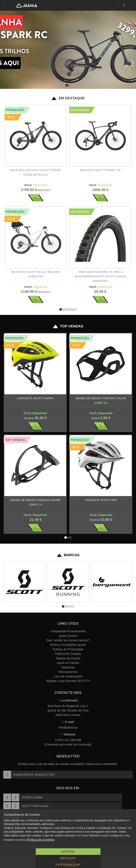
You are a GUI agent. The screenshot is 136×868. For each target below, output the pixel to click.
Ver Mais (36, 198)
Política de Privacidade (68, 649)
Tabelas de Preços (68, 658)
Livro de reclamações (68, 676)
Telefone (68, 734)
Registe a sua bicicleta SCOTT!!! (68, 681)
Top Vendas (68, 326)
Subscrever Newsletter (29, 775)
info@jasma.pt (68, 727)
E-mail (68, 722)
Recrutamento (68, 672)
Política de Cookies (68, 654)
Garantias (68, 667)
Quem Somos (68, 636)
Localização (68, 700)
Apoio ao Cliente (68, 663)
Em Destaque (68, 98)
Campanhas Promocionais (68, 631)
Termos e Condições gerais (68, 645)
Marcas (68, 555)
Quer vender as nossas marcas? (68, 640)
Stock (28, 185)
